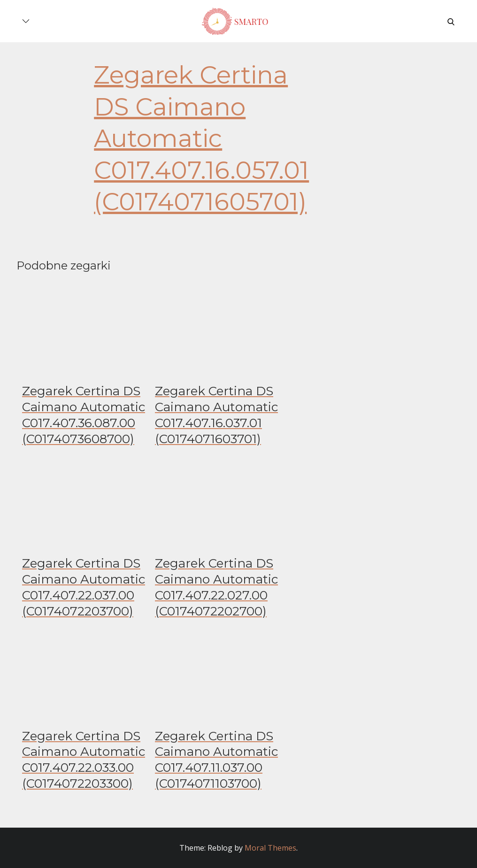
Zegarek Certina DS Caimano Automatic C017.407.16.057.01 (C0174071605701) (201, 138)
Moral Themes (270, 848)
